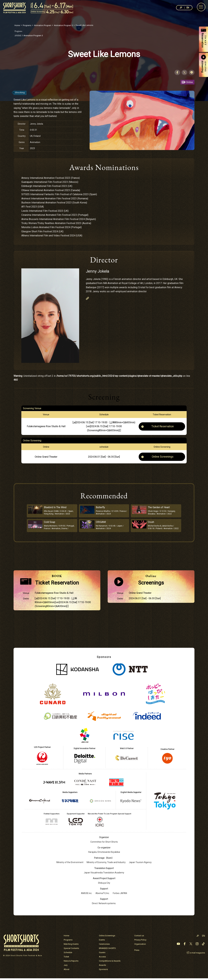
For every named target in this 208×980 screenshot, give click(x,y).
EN (188, 8)
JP (181, 8)
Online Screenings (163, 457)
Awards (102, 967)
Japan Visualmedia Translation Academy (104, 874)
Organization (140, 946)
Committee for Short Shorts (104, 844)
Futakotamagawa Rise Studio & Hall (46, 427)
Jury (66, 967)
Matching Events (71, 946)
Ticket (66, 958)
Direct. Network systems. (104, 905)
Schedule (68, 954)
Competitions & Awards (110, 963)
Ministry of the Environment (70, 864)
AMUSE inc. (87, 895)
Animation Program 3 (30, 35)
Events (102, 942)
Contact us (139, 937)
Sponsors (103, 971)
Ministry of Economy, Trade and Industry (106, 864)
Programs (68, 942)
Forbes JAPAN (120, 895)
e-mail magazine (197, 954)
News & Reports (71, 963)
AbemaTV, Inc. (103, 895)
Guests (102, 954)
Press (137, 952)
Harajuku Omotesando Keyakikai (104, 854)
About (67, 971)
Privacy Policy (140, 942)
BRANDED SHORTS (108, 950)
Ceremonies (104, 946)
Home (66, 937)
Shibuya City (104, 885)
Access (102, 958)
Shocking (20, 93)
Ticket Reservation (163, 427)
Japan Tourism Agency (141, 864)
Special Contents (71, 950)
